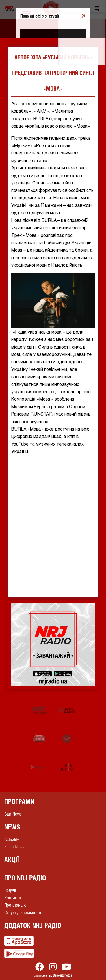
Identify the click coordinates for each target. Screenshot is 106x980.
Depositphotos (62, 975)
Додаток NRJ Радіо (33, 925)
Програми (19, 801)
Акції (12, 860)
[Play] (51, 9)
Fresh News (14, 847)
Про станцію (15, 905)
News (12, 827)
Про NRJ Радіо (25, 878)
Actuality (12, 840)
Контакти (13, 898)
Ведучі (10, 890)
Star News (13, 814)
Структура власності (23, 913)
